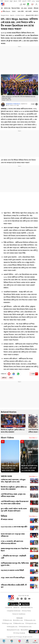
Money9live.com (26, 630)
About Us (16, 608)
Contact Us (9, 608)
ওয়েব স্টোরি (21, 11)
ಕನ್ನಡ (11, 1)
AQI (24, 4)
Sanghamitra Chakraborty (13, 104)
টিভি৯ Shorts (6, 11)
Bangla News (5, 15)
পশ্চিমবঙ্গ (36, 8)
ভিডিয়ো (4, 516)
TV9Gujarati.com (31, 624)
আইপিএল (4, 378)
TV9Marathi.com (19, 624)
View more (33, 438)
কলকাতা (30, 8)
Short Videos (7, 438)
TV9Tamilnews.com (25, 627)
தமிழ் (33, 1)
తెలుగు (15, 1)
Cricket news (20, 15)
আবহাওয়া (36, 11)
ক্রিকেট (11, 378)
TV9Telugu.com (7, 624)
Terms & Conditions (19, 614)
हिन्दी (2, 1)
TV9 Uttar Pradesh (19, 633)
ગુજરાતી (24, 1)
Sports (12, 15)
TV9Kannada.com (30, 620)
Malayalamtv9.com (13, 630)
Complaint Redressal (14, 611)
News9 (7, 1)
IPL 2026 (24, 8)
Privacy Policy (26, 611)
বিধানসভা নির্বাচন (16, 8)
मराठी (20, 1)
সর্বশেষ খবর (7, 8)
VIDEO (14, 11)
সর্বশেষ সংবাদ (6, 476)
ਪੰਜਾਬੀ (29, 1)
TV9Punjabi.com (12, 627)
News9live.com (18, 620)
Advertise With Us (27, 608)
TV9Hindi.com (7, 620)
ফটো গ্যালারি (28, 11)
